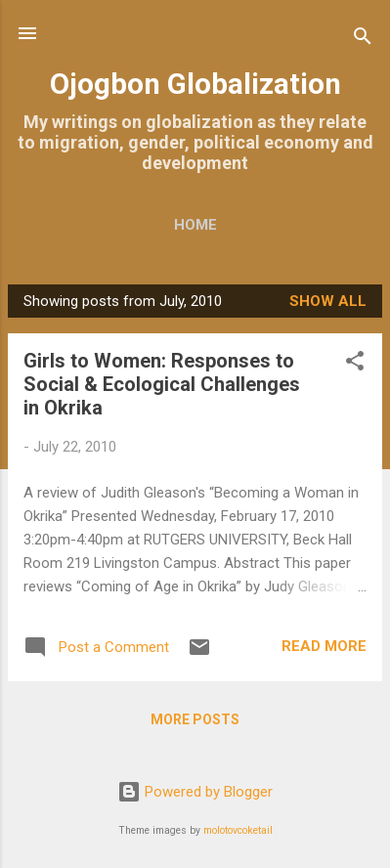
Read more (324, 646)
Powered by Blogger (195, 792)
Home (195, 225)
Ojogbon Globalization (195, 84)
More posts (195, 719)
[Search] (363, 40)
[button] (355, 364)
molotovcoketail (238, 830)
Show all (328, 301)
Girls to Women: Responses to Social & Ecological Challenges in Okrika (162, 384)
